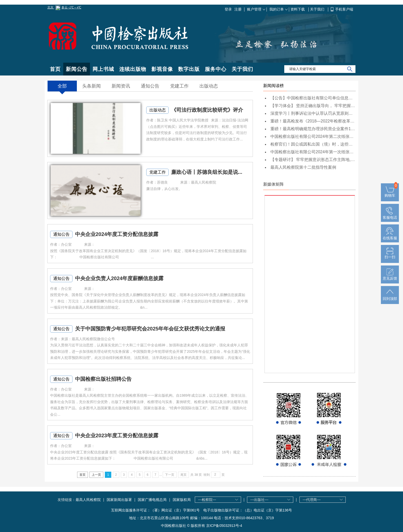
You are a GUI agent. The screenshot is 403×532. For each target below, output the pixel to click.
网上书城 (103, 69)
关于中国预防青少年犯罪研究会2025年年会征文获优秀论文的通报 (150, 329)
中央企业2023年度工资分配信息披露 (117, 435)
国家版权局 (182, 500)
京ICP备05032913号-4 (224, 526)
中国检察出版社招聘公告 (103, 379)
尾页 (184, 475)
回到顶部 (390, 297)
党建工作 (158, 172)
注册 (238, 9)
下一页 (170, 475)
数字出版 (189, 69)
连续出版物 (133, 69)
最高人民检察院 (88, 500)
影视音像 (162, 69)
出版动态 (158, 110)
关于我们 (318, 9)
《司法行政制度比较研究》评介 (207, 110)
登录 (228, 9)
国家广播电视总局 (152, 500)
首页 (55, 69)
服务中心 (216, 69)
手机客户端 (344, 9)
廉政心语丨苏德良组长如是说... (207, 172)
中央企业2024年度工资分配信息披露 (117, 234)
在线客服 (390, 236)
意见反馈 (390, 276)
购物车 (390, 193)
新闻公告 (77, 69)
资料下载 (298, 9)
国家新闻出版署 (119, 500)
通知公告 (61, 234)
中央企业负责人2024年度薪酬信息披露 (119, 278)
